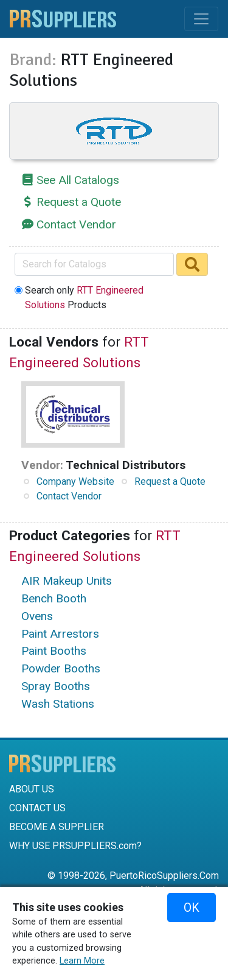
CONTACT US (37, 808)
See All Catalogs (78, 180)
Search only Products (84, 298)
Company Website (75, 481)
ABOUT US (32, 789)
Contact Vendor (76, 224)
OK (192, 908)
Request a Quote (79, 202)
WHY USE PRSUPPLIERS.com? (75, 846)
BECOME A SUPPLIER (57, 827)
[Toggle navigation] (201, 19)
